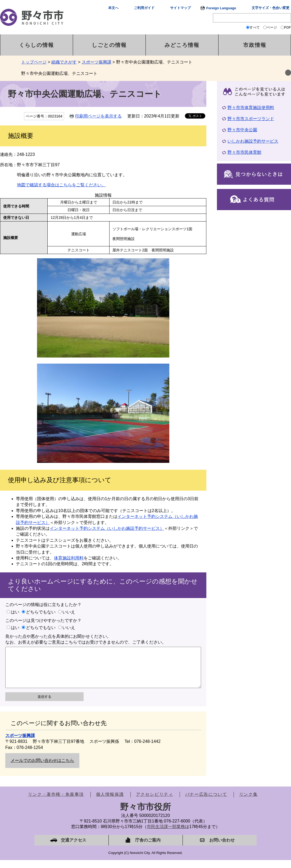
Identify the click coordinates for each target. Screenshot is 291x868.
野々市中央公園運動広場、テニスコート (59, 73)
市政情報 (255, 45)
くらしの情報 (37, 45)
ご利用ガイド (144, 8)
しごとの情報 (109, 45)
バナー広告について (206, 802)
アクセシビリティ (155, 802)
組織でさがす (64, 62)
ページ (272, 27)
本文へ (113, 8)
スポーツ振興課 (97, 62)
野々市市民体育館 (244, 152)
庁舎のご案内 (148, 848)
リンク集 (248, 802)
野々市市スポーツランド (251, 119)
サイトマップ (180, 8)
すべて (255, 27)
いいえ (69, 612)
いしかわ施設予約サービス (253, 141)
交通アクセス (74, 848)
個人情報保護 (110, 802)
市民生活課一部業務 (166, 835)
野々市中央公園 (242, 130)
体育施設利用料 (69, 558)
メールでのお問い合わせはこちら (42, 768)
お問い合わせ (222, 848)
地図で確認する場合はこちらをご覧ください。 (61, 185)
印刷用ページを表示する (98, 116)
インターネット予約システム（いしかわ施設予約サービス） (107, 528)
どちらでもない (41, 612)
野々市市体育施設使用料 (251, 108)
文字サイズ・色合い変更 (270, 8)
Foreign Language (221, 8)
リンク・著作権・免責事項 (56, 802)
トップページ (34, 62)
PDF (288, 27)
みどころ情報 (182, 45)
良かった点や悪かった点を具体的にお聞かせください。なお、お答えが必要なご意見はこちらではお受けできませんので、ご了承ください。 (86, 639)
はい (15, 612)
